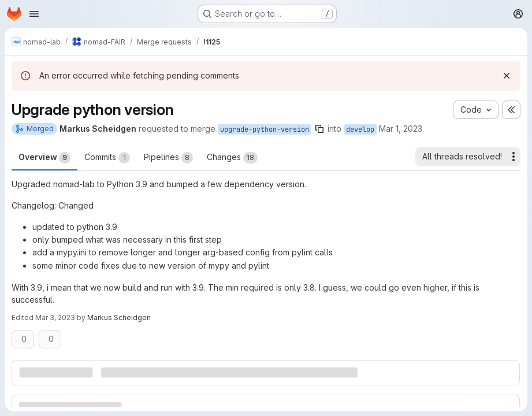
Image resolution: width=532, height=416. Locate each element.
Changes (232, 158)
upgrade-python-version (265, 129)
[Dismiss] (507, 76)
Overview (44, 158)
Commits (107, 158)
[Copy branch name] (319, 129)
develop (360, 129)
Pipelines (168, 158)
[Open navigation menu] (34, 14)
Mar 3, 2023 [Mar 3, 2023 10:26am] (55, 317)
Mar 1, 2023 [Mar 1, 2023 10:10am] (401, 129)
